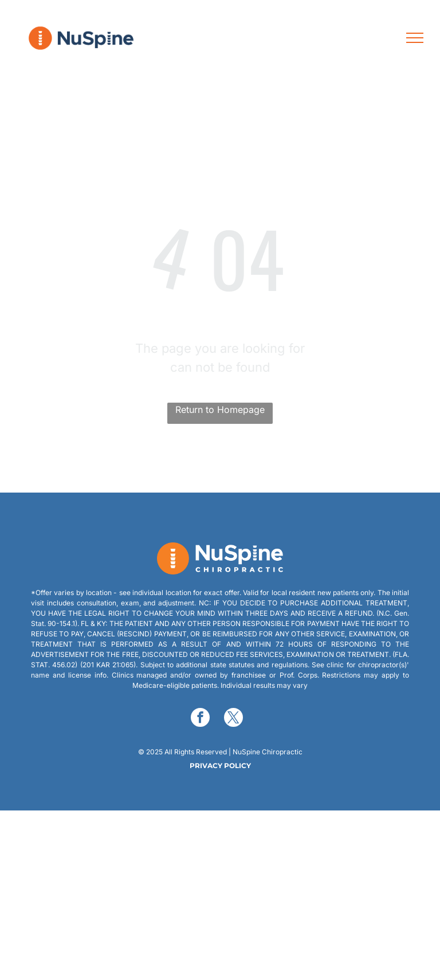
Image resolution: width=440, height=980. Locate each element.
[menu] (415, 38)
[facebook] (200, 719)
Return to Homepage (220, 410)
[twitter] (233, 719)
